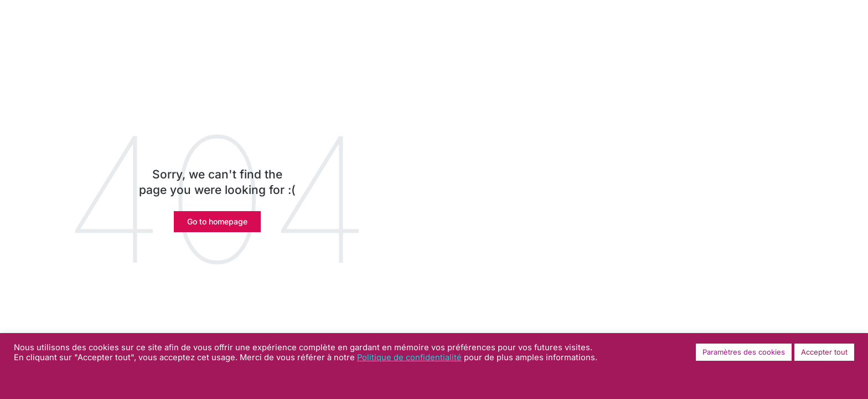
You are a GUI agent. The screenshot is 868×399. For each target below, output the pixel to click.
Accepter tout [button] (824, 352)
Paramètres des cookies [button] (744, 352)
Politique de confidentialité (409, 357)
